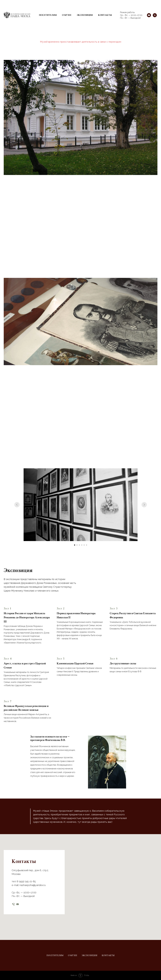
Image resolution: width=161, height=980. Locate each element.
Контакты (105, 15)
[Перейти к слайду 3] (79, 545)
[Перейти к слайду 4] (82, 545)
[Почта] (149, 15)
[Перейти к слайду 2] (77, 545)
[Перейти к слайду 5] (84, 545)
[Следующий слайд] (144, 505)
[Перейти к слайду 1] (75, 545)
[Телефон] (155, 15)
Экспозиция (85, 15)
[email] (18, 904)
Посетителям (48, 15)
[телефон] (13, 904)
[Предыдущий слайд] (17, 505)
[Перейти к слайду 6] (87, 545)
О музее (67, 15)
